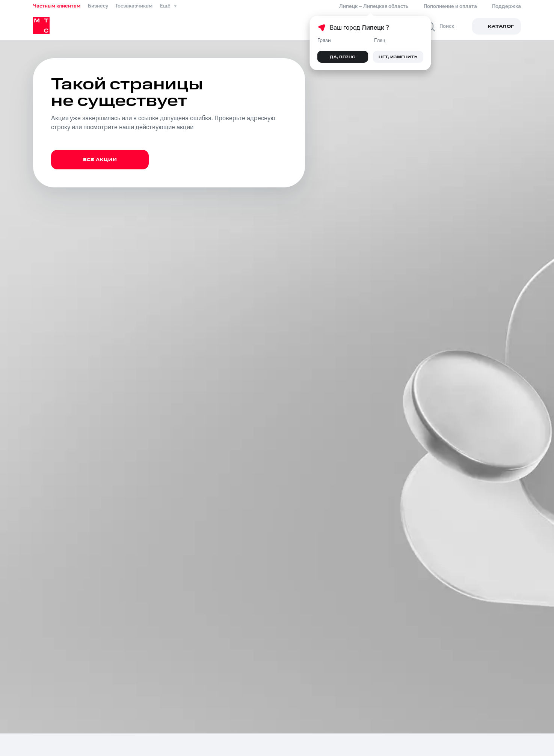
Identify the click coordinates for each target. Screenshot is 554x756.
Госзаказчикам (134, 6)
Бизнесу (98, 6)
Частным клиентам (57, 6)
